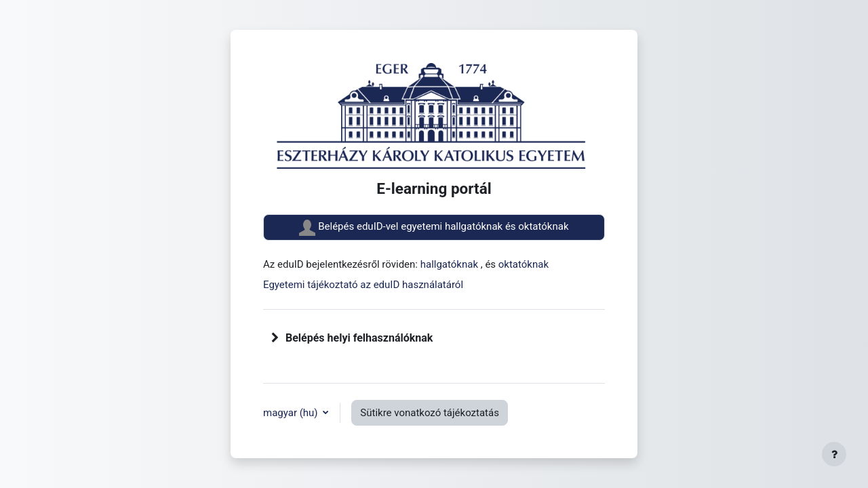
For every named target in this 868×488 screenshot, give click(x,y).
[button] (275, 338)
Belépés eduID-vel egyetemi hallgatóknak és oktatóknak (434, 228)
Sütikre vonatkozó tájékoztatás (430, 413)
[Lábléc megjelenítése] (834, 454)
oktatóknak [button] (524, 264)
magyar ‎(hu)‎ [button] (292, 413)
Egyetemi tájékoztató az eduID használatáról (363, 285)
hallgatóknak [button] (451, 264)
